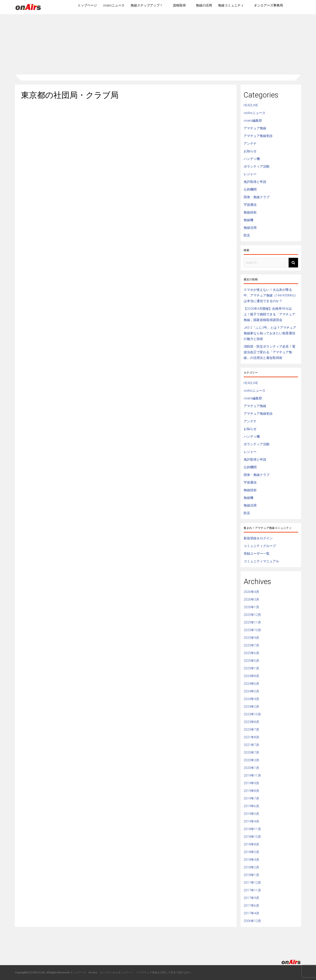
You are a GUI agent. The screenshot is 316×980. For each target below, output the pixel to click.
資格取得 (179, 5)
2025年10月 (252, 630)
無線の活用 (204, 5)
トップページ (87, 5)
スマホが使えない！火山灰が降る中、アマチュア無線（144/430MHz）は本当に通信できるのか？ (271, 295)
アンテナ (250, 143)
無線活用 (250, 228)
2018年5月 (251, 852)
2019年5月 (251, 814)
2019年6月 (251, 806)
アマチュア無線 (255, 128)
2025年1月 (251, 668)
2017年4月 (251, 913)
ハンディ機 (252, 159)
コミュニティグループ (260, 546)
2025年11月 (252, 622)
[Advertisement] (158, 44)
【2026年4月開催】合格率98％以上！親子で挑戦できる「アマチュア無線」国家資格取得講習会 (269, 314)
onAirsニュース (255, 113)
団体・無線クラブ (257, 197)
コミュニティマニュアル (261, 561)
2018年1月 (251, 875)
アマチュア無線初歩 (258, 136)
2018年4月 (251, 860)
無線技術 (250, 212)
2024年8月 (251, 676)
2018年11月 (252, 829)
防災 (247, 235)
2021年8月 (251, 737)
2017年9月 (251, 898)
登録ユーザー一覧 (257, 554)
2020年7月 (251, 753)
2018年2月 (251, 867)
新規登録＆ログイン (258, 538)
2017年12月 (252, 883)
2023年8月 (251, 722)
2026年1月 (251, 607)
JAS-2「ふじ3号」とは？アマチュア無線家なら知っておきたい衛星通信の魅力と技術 (270, 333)
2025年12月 (252, 615)
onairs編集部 (253, 121)
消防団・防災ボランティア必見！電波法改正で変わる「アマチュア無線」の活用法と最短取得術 (269, 352)
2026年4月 (251, 592)
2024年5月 (251, 691)
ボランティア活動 (257, 166)
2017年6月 (251, 906)
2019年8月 (251, 791)
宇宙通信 (250, 205)
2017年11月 (252, 890)
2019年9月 (251, 783)
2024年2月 (251, 707)
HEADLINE (251, 105)
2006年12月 (252, 921)
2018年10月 (252, 837)
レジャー (250, 174)
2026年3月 (251, 599)
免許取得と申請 (255, 182)
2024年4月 (251, 699)
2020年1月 (251, 768)
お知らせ (250, 151)
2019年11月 (252, 775)
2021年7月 (251, 745)
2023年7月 (251, 730)
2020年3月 (251, 760)
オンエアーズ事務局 (268, 5)
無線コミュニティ (231, 5)
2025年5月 (251, 661)
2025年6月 (251, 653)
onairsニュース (114, 5)
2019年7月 (251, 798)
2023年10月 (252, 714)
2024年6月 (251, 684)
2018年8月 (251, 844)
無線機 (248, 220)
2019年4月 (251, 821)
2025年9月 (251, 638)
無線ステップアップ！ (147, 5)
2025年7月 (251, 645)
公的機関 (250, 189)
